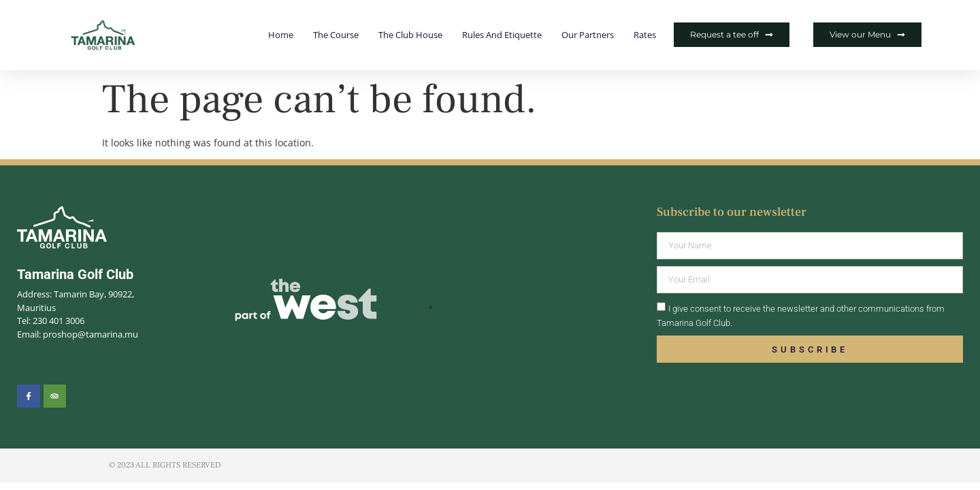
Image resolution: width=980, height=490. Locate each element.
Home (281, 35)
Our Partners (588, 35)
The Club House (410, 35)
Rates (645, 35)
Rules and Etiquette (502, 35)
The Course (336, 35)
